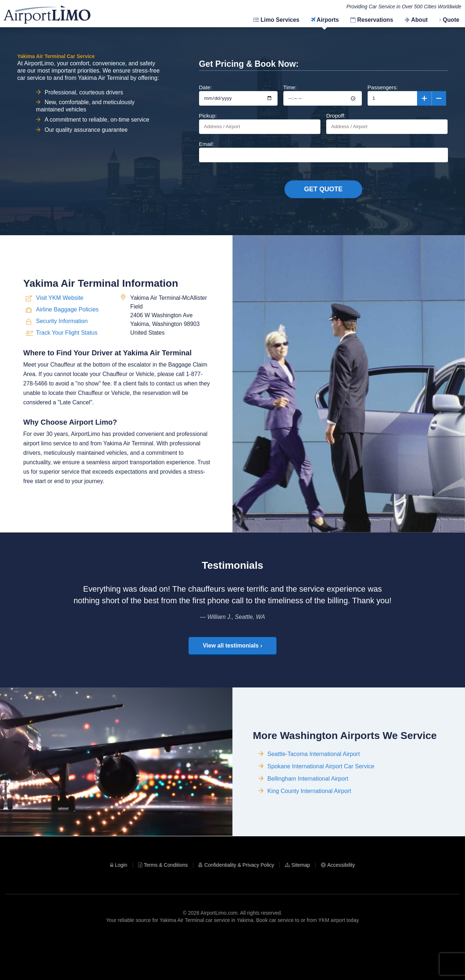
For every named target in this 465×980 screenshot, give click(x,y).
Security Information (62, 347)
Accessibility (341, 906)
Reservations (375, 20)
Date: (238, 95)
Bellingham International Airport (308, 824)
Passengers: (407, 95)
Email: (324, 152)
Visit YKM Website (60, 324)
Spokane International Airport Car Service (321, 812)
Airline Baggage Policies (67, 336)
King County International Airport (309, 837)
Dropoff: (387, 123)
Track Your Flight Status (67, 359)
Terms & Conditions (166, 906)
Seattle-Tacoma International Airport (314, 800)
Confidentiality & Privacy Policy (239, 906)
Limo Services (280, 20)
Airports (328, 20)
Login (121, 906)
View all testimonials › (232, 666)
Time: (323, 95)
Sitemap (301, 906)
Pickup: (260, 123)
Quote (451, 20)
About (419, 20)
